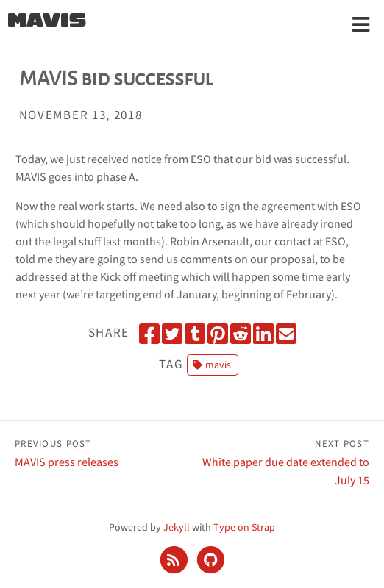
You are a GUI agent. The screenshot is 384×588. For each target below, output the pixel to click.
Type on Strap (244, 527)
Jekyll (177, 527)
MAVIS (47, 22)
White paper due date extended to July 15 (281, 462)
